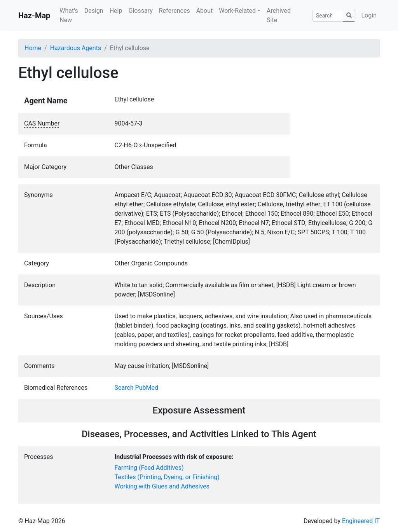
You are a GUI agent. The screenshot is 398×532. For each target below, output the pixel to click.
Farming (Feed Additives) (149, 468)
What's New (69, 15)
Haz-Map (34, 16)
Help (116, 11)
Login (369, 15)
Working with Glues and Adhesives (162, 486)
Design (94, 11)
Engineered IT (361, 521)
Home (33, 48)
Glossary (140, 11)
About (205, 11)
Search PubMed (137, 388)
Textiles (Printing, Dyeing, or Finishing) (167, 477)
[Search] (328, 16)
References (175, 11)
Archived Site (279, 15)
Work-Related (237, 11)
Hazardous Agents (76, 48)
